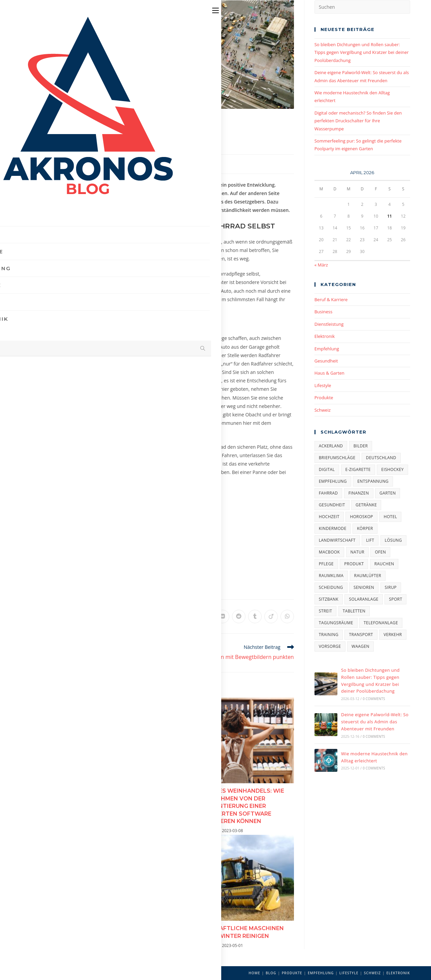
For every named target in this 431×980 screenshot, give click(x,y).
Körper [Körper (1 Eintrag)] (365, 528)
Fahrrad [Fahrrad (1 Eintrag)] (328, 493)
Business (324, 312)
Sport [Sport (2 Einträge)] (395, 599)
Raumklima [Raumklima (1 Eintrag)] (331, 576)
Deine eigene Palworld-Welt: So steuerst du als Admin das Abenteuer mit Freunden (375, 722)
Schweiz (323, 410)
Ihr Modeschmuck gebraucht (97, 928)
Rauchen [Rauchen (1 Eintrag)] (384, 564)
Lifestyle (323, 385)
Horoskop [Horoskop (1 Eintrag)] (361, 517)
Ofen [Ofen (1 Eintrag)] (380, 552)
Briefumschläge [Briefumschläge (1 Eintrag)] (337, 458)
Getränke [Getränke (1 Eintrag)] (366, 505)
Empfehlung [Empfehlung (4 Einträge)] (333, 481)
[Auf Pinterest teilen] (174, 617)
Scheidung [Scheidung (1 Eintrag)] (331, 587)
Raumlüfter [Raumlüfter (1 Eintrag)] (368, 576)
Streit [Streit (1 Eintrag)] (326, 611)
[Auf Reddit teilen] (239, 617)
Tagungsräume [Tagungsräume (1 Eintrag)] (336, 623)
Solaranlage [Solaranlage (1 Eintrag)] (363, 599)
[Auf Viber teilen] (206, 617)
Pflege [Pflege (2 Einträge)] (326, 564)
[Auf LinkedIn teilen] (190, 617)
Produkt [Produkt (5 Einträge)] (354, 564)
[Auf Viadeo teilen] (271, 617)
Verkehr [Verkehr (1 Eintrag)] (393, 635)
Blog (271, 973)
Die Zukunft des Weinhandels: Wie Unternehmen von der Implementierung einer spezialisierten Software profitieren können (230, 806)
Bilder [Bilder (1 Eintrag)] (361, 446)
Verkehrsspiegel (186, 355)
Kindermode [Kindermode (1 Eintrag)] (333, 528)
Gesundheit (326, 361)
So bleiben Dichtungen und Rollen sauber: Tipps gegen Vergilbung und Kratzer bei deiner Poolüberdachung (362, 52)
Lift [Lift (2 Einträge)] (370, 540)
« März (321, 265)
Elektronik (325, 336)
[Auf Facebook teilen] (158, 617)
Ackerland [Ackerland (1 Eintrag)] (331, 446)
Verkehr (91, 586)
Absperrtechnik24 (151, 447)
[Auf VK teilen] (223, 617)
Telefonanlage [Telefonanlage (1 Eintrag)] (381, 623)
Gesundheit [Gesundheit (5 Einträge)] (332, 505)
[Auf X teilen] (142, 617)
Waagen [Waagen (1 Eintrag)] (360, 646)
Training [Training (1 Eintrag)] (329, 635)
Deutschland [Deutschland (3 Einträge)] (381, 458)
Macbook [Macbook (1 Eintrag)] (329, 552)
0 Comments (374, 699)
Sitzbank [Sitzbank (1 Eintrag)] (329, 599)
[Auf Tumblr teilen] (255, 617)
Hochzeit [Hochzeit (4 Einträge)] (329, 517)
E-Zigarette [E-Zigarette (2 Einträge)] (358, 469)
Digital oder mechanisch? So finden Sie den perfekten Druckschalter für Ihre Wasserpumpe (358, 121)
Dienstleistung (329, 324)
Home (254, 973)
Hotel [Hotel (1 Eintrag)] (390, 517)
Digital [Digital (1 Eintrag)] (327, 469)
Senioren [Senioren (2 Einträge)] (364, 587)
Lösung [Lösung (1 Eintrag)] (393, 540)
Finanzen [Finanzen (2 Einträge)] (359, 493)
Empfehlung (134, 163)
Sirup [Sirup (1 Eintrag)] (391, 587)
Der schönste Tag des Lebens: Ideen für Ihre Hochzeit (97, 794)
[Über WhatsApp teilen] (287, 617)
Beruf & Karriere (331, 299)
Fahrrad (73, 586)
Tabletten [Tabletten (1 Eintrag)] (354, 611)
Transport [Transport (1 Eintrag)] (361, 635)
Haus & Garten (329, 373)
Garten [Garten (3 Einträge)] (388, 493)
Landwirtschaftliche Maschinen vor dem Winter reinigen (230, 932)
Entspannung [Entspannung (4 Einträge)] (373, 481)
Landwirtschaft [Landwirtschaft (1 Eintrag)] (337, 540)
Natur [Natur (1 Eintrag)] (357, 552)
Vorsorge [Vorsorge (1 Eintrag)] (330, 646)
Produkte (324, 398)
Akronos (51, 163)
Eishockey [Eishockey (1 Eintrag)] (392, 469)
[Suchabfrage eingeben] (362, 7)
